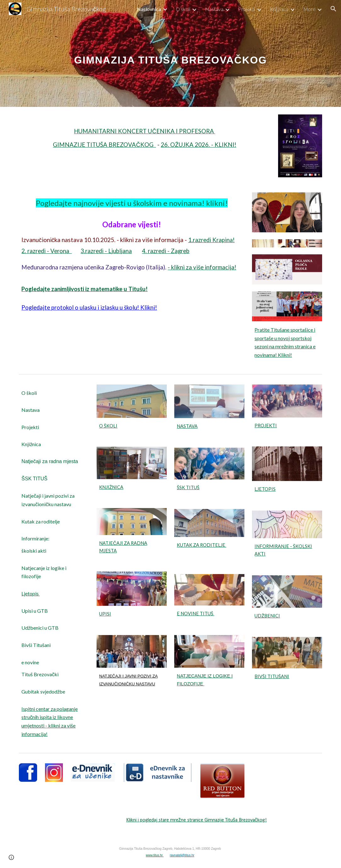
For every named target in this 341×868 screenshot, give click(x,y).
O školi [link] (183, 9)
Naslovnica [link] (149, 9)
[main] (170, 53)
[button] (333, 9)
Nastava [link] (214, 9)
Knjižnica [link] (279, 9)
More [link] (309, 9)
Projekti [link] (247, 9)
